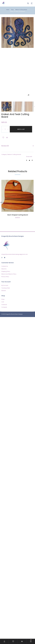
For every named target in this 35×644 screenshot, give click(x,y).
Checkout (4, 295)
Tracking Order (6, 278)
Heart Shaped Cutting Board (18, 205)
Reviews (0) (5, 136)
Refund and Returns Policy (9, 264)
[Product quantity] (5, 119)
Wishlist (4, 281)
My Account (5, 275)
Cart (3, 292)
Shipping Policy (6, 261)
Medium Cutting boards (21, 10)
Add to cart (21, 119)
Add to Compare (7, 128)
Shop (12, 10)
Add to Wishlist (3, 128)
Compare (4, 297)
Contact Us (5, 256)
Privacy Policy (5, 267)
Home (8, 10)
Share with (29, 147)
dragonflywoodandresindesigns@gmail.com (15, 244)
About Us (4, 259)
